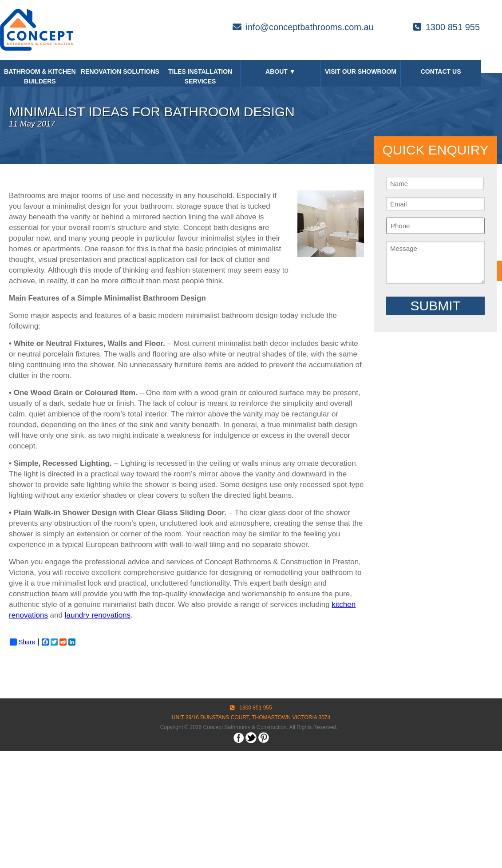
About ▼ (281, 71)
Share (22, 642)
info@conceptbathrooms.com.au (303, 27)
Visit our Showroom (361, 71)
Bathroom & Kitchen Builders (40, 76)
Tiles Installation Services (200, 76)
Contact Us (441, 71)
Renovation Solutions (120, 71)
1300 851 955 (447, 27)
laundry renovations (98, 615)
